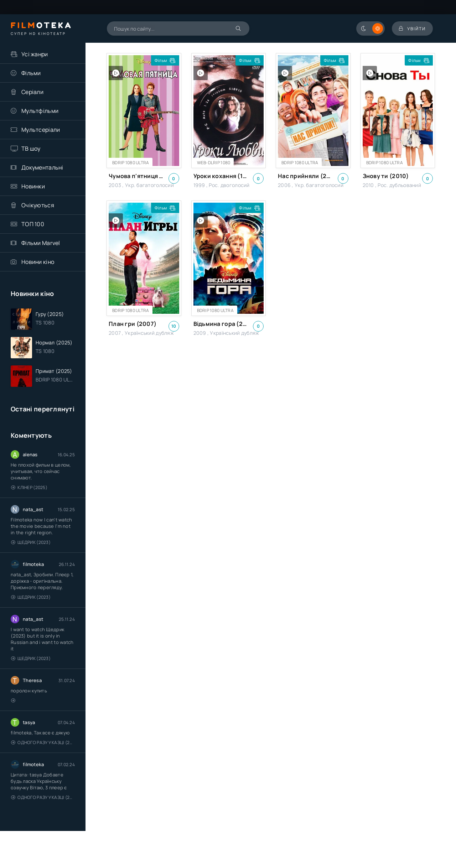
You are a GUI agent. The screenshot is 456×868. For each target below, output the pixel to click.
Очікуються (38, 205)
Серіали (32, 92)
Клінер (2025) (29, 487)
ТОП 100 (33, 224)
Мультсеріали (41, 130)
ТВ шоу (31, 149)
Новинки (33, 186)
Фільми (31, 73)
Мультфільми (40, 111)
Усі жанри (35, 54)
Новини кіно (38, 262)
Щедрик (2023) (31, 542)
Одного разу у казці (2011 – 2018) (43, 742)
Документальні (42, 167)
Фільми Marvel (41, 243)
